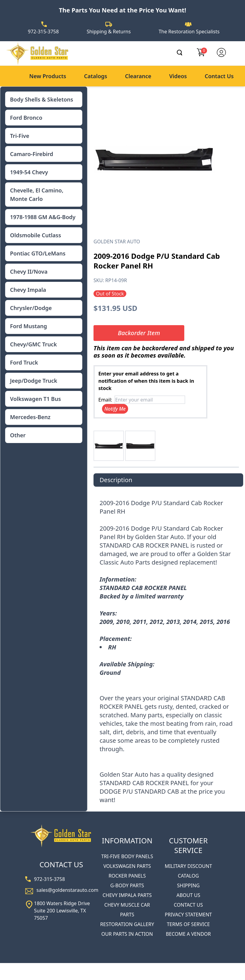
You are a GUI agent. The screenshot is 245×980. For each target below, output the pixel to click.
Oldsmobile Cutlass (36, 235)
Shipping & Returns (109, 32)
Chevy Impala (28, 290)
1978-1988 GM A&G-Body (43, 217)
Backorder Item (139, 333)
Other (18, 435)
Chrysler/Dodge (31, 308)
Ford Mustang (29, 326)
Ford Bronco (26, 118)
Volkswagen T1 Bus (36, 399)
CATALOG (188, 876)
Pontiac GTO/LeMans (38, 253)
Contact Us (219, 76)
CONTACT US (188, 905)
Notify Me (115, 409)
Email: (105, 400)
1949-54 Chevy (29, 172)
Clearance (138, 76)
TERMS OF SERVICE (188, 924)
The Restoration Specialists (189, 32)
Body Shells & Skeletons (42, 99)
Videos (178, 76)
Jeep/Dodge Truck (34, 381)
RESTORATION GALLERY (127, 924)
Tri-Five (20, 136)
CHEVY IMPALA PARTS (127, 895)
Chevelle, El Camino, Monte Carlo (37, 195)
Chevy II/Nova (29, 272)
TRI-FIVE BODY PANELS (127, 856)
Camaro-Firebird (32, 154)
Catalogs (96, 76)
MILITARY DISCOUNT (188, 866)
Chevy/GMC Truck (33, 344)
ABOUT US (188, 895)
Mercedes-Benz (30, 417)
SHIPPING (188, 885)
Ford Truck (24, 362)
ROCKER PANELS (127, 876)
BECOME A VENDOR (188, 934)
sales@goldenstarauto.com (67, 890)
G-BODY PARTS (127, 885)
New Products (48, 76)
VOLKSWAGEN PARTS (127, 866)
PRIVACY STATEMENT (188, 915)
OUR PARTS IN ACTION (127, 934)
